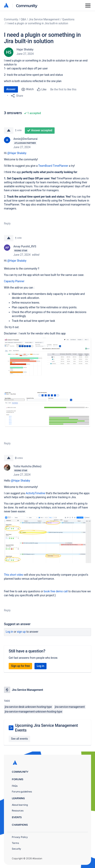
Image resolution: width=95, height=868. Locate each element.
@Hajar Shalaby (17, 153)
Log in (9, 632)
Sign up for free (20, 666)
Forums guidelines (22, 792)
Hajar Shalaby (25, 49)
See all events (19, 739)
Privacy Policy (20, 837)
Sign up (21, 632)
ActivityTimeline (35, 493)
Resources (18, 811)
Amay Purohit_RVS (25, 246)
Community (27, 5)
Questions (68, 19)
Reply (7, 223)
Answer (11, 89)
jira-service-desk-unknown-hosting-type (28, 707)
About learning (20, 805)
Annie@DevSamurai (25, 139)
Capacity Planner (14, 281)
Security (16, 849)
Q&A (23, 19)
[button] (47, 357)
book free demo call (56, 591)
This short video (14, 575)
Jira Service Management (44, 19)
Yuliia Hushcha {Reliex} (27, 466)
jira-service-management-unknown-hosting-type (33, 712)
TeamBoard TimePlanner (53, 166)
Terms (15, 843)
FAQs (15, 786)
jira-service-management (70, 707)
